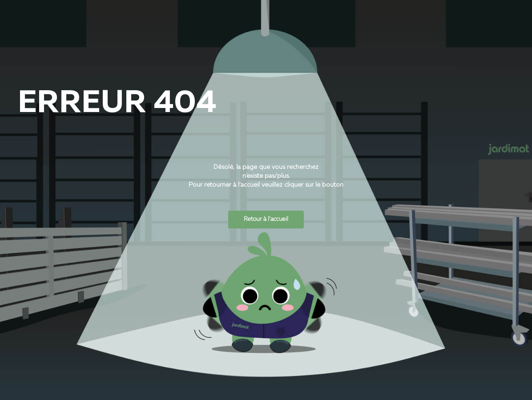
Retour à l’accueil (266, 219)
